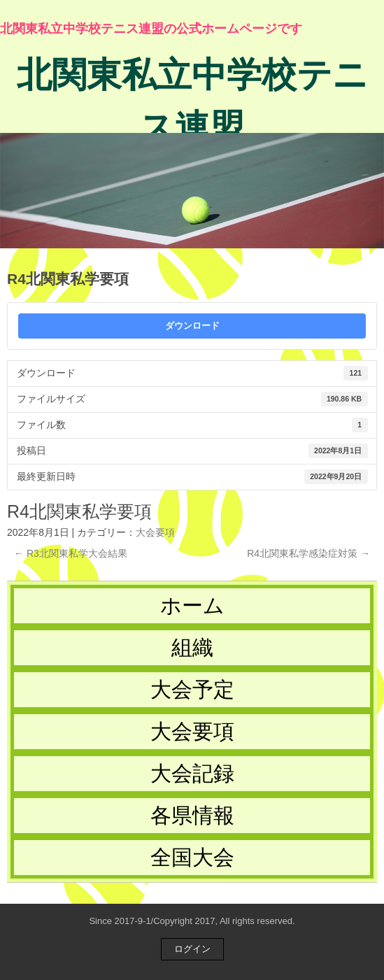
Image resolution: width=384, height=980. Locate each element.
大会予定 (192, 689)
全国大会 (192, 857)
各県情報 (192, 815)
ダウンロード (192, 326)
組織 (192, 647)
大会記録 (192, 773)
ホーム (192, 605)
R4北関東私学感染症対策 (308, 553)
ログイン (192, 949)
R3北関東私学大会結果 (71, 553)
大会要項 (155, 532)
